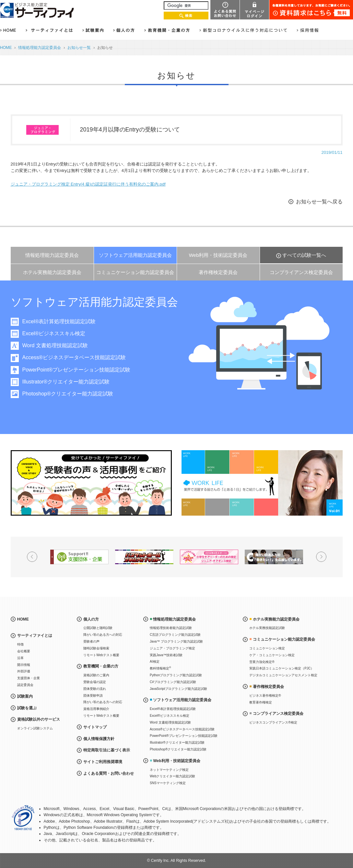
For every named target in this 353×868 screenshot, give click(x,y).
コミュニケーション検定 (267, 648)
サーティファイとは (35, 635)
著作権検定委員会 (218, 272)
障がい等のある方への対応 (103, 635)
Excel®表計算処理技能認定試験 (61, 321)
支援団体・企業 (29, 678)
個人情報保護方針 (99, 739)
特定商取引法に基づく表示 (107, 750)
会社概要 (24, 651)
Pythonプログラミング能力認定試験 (176, 675)
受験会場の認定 (95, 682)
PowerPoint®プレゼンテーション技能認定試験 (78, 370)
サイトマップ (95, 727)
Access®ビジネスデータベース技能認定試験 (76, 357)
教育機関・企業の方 (101, 666)
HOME (6, 48)
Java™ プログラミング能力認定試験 (176, 641)
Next (321, 557)
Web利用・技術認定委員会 (218, 255)
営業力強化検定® (262, 662)
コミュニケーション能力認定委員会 (135, 272)
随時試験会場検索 (96, 648)
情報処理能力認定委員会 (40, 48)
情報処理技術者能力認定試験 (171, 628)
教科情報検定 (160, 668)
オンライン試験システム (35, 728)
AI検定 (154, 662)
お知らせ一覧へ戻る (319, 202)
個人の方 (91, 619)
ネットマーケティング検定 (169, 770)
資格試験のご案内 (96, 675)
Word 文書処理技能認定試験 (57, 345)
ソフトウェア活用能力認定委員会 (135, 255)
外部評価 (24, 671)
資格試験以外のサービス (39, 719)
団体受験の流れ (95, 689)
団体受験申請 (93, 696)
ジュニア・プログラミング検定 (172, 648)
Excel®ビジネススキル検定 (56, 333)
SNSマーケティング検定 (168, 783)
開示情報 (24, 665)
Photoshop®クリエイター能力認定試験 (70, 394)
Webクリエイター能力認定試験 (172, 776)
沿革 (20, 658)
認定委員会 (25, 685)
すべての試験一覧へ (304, 255)
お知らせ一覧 (79, 48)
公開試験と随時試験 (98, 628)
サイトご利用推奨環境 (103, 762)
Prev (32, 557)
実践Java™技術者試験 (166, 655)
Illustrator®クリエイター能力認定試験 (68, 382)
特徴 (20, 644)
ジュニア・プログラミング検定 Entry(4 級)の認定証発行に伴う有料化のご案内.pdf (88, 184)
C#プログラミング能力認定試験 (173, 682)
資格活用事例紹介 (96, 709)
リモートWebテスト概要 (101, 655)
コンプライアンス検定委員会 (301, 272)
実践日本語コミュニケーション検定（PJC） (282, 668)
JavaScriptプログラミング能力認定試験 (178, 689)
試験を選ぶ (27, 708)
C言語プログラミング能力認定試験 (175, 635)
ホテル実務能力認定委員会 (52, 272)
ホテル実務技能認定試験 (267, 628)
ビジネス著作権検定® (265, 696)
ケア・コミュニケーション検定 (272, 655)
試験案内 (25, 696)
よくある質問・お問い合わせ (109, 773)
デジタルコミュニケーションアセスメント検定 (283, 675)
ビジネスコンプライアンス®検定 (273, 722)
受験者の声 (91, 641)
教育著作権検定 (261, 702)
